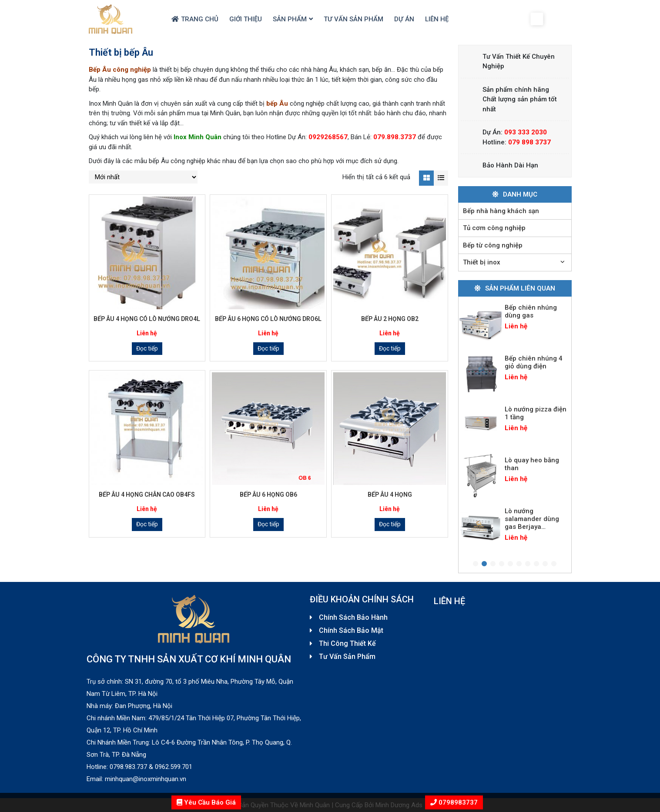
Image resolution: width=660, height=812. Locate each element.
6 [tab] (519, 564)
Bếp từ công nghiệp (493, 245)
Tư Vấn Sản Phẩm (353, 19)
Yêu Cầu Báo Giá (206, 802)
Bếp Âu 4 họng (390, 495)
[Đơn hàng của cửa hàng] (143, 177)
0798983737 (457, 802)
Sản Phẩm (290, 19)
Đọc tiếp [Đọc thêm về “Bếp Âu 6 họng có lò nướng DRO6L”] (268, 348)
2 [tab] (484, 564)
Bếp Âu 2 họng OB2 (390, 319)
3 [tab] (493, 564)
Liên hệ (437, 19)
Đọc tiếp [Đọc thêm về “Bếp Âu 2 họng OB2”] (390, 348)
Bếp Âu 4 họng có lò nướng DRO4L (147, 319)
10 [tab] (554, 564)
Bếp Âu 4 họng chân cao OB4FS (147, 495)
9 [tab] (545, 564)
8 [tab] (536, 564)
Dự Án (404, 19)
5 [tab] (510, 564)
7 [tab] (528, 564)
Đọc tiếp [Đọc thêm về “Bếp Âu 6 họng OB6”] (268, 524)
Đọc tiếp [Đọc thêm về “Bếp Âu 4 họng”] (390, 524)
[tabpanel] (515, 323)
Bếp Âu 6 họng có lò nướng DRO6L (268, 319)
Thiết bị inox (482, 262)
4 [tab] (502, 564)
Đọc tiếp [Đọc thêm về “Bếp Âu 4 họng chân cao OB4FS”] (147, 524)
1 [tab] (476, 564)
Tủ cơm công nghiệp (494, 228)
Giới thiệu (246, 19)
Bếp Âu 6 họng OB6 (268, 495)
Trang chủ (200, 19)
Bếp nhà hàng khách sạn (501, 211)
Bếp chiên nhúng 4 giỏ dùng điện (534, 362)
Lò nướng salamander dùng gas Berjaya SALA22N (532, 523)
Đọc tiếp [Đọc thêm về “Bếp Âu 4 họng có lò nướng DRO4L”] (147, 348)
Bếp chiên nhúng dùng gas (531, 311)
